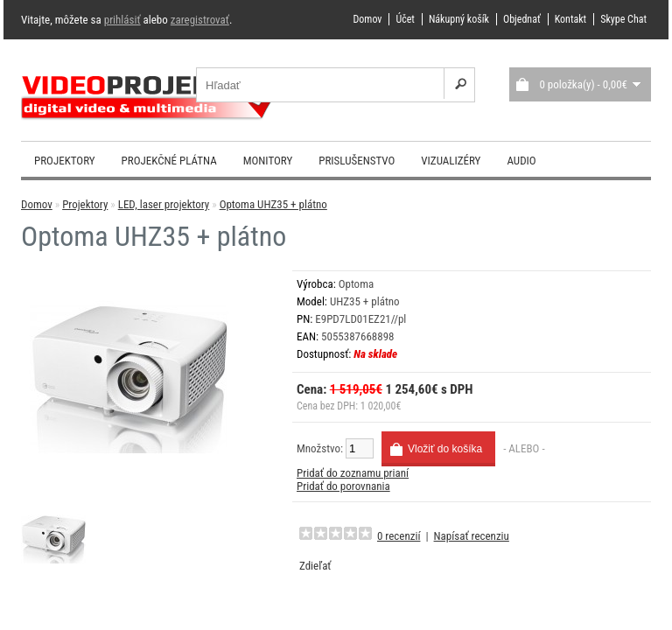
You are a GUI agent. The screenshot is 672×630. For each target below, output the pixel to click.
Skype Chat (623, 19)
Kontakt (570, 19)
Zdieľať (315, 566)
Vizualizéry (451, 161)
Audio (521, 161)
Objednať (522, 19)
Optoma (357, 284)
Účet (405, 19)
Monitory (268, 161)
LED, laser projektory (164, 204)
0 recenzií (399, 536)
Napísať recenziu (472, 536)
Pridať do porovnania (343, 486)
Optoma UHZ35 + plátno (273, 204)
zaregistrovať (200, 20)
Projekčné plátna (169, 161)
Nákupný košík (459, 19)
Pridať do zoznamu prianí (353, 473)
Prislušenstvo (357, 161)
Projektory (65, 161)
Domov (367, 19)
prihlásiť (122, 20)
